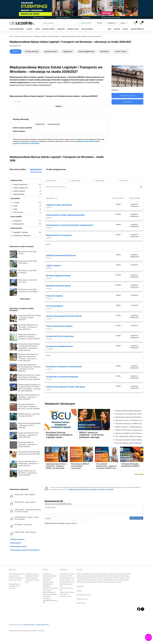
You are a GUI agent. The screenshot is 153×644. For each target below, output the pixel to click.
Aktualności (104, 51)
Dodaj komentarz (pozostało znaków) (58, 540)
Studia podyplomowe (86, 51)
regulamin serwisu (71, 560)
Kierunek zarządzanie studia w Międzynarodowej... (129, 476)
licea (109, 29)
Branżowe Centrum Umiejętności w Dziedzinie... (129, 457)
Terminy (100, 23)
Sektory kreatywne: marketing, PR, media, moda (32, 589)
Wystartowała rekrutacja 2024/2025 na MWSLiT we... (129, 454)
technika (117, 29)
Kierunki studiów (51, 51)
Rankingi (86, 17)
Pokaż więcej (139, 511)
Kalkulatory (111, 23)
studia (37, 29)
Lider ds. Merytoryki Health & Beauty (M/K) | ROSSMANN (50, 604)
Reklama (79, 600)
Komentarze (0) (15, 46)
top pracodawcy (87, 29)
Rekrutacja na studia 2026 (111, 17)
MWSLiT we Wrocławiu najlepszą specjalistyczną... (129, 467)
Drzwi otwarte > (16, 543)
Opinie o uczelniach (63, 17)
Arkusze (123, 23)
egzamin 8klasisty (137, 29)
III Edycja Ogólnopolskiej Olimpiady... (129, 447)
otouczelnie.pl (13, 634)
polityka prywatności (42, 634)
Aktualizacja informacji (84, 604)
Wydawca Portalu (82, 608)
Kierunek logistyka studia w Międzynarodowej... (129, 479)
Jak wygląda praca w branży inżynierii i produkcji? (15, 596)
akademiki (61, 29)
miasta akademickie (17, 29)
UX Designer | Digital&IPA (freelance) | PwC (50, 610)
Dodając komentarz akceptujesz (61, 560)
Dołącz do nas (39, 17)
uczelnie (29, 29)
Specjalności (68, 51)
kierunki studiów (48, 29)
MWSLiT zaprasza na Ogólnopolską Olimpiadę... (129, 463)
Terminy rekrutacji (32, 51)
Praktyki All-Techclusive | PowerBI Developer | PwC (67, 594)
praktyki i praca (73, 29)
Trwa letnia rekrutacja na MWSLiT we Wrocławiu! (129, 460)
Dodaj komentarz (136, 555)
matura (125, 29)
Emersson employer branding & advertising (31, 640)
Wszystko (16, 51)
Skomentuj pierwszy (148, 637)
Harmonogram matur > (19, 546)
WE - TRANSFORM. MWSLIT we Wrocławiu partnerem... (129, 473)
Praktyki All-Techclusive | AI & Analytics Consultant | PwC (67, 604)
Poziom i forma (121, 51)
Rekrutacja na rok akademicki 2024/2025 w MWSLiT (129, 450)
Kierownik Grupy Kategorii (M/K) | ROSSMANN (48, 594)
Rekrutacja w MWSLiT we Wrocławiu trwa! (129, 470)
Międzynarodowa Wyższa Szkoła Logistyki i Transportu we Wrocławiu (92, 526)
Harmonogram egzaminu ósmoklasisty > (25, 550)
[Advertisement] (94, 256)
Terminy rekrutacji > (18, 539)
